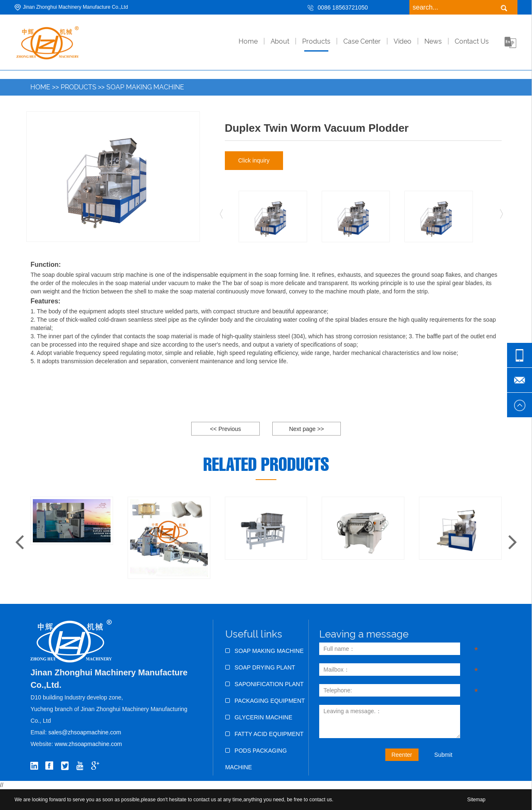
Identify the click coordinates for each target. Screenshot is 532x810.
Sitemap (476, 800)
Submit (443, 755)
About (280, 41)
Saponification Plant (265, 684)
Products (316, 41)
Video (403, 41)
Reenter (402, 755)
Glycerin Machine (259, 717)
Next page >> (306, 429)
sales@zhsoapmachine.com (85, 732)
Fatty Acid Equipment (265, 734)
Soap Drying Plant (260, 667)
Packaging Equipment (265, 701)
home (248, 41)
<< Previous (225, 429)
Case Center (362, 41)
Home (40, 87)
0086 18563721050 (343, 7)
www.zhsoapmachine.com (89, 744)
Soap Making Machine (145, 87)
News (433, 41)
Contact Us (472, 41)
